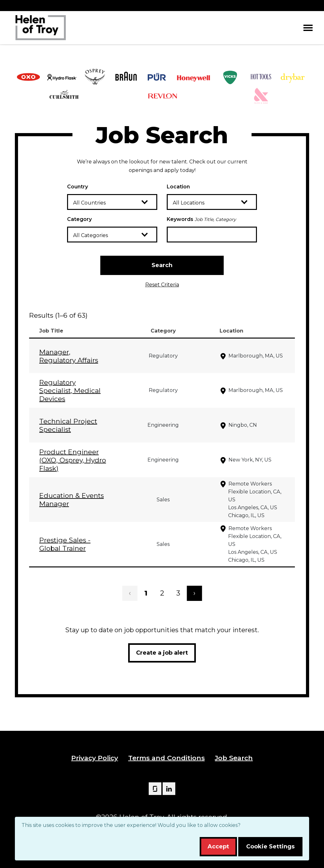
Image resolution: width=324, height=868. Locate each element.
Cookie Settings (270, 847)
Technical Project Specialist (68, 425)
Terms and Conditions (166, 758)
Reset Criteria (162, 285)
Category (79, 219)
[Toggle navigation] (308, 28)
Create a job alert (162, 653)
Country (78, 187)
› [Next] (194, 593)
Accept (218, 847)
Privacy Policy (95, 758)
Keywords (201, 219)
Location (178, 187)
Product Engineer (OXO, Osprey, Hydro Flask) (73, 460)
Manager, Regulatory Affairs (69, 356)
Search (162, 265)
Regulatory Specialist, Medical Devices (70, 391)
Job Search (234, 758)
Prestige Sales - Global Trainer (65, 544)
